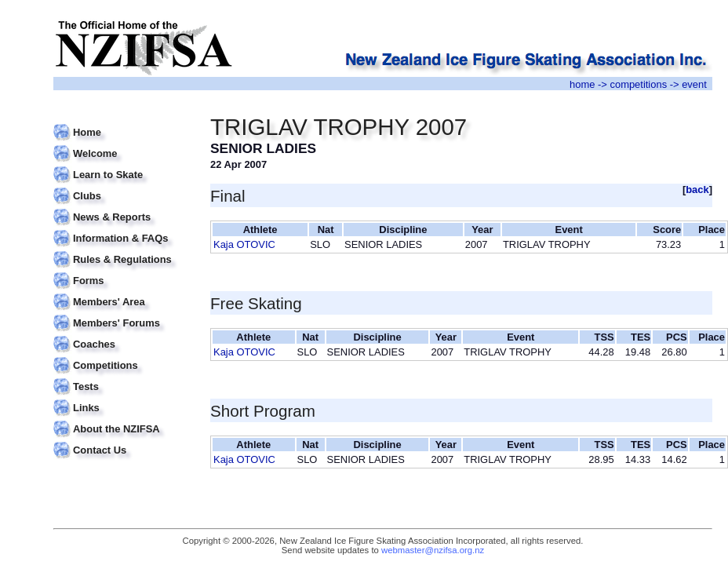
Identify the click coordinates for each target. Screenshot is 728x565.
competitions (638, 84)
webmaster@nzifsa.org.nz (433, 550)
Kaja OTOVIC (244, 244)
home (582, 84)
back (697, 190)
